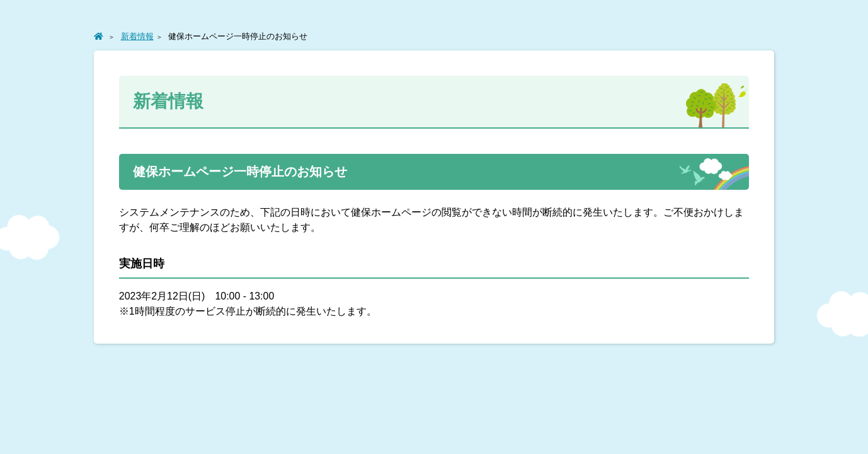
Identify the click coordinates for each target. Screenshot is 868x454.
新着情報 (137, 36)
